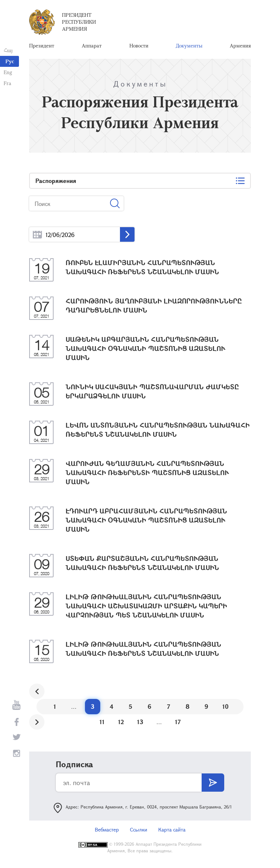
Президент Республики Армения (79, 22)
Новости (139, 45)
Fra (7, 83)
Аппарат (92, 45)
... (37, 235)
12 (121, 722)
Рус (10, 61)
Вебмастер (107, 829)
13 (140, 722)
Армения (240, 45)
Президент (42, 45)
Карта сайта (172, 829)
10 (225, 706)
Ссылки (139, 829)
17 (178, 722)
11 (102, 722)
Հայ (8, 50)
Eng (8, 72)
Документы (189, 45)
